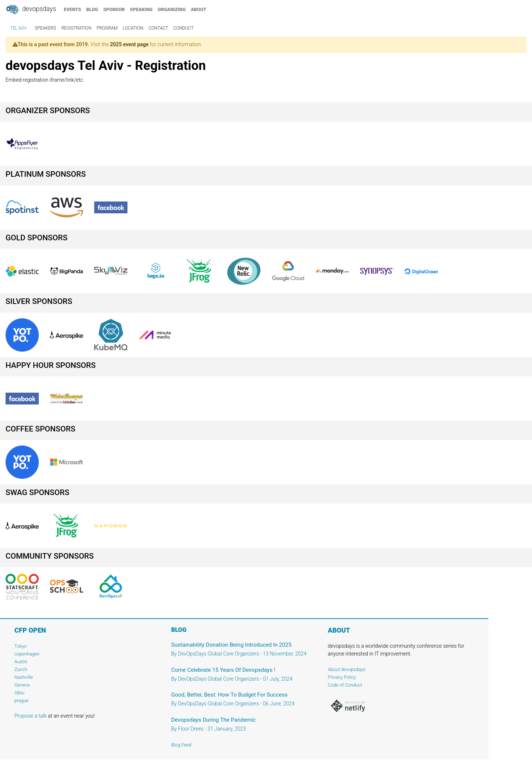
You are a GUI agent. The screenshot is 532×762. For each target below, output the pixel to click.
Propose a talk (30, 716)
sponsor (114, 9)
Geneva (22, 685)
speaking (141, 9)
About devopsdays (347, 669)
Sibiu (19, 693)
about (199, 9)
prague (21, 700)
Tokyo (21, 646)
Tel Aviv (19, 28)
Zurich (21, 669)
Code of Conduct (345, 685)
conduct (183, 28)
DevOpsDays (31, 10)
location (133, 28)
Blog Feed (181, 745)
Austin (21, 662)
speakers (45, 28)
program (107, 28)
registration (76, 28)
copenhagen (27, 654)
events (73, 9)
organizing (172, 9)
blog (92, 9)
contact (158, 28)
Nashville (24, 677)
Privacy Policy (342, 677)
